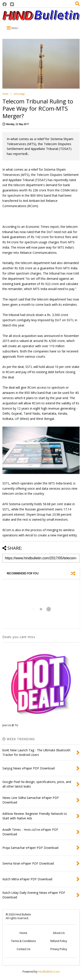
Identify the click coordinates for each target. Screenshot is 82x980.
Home (5, 94)
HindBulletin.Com (49, 972)
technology (19, 94)
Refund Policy (59, 941)
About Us (59, 933)
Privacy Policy (59, 949)
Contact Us (23, 949)
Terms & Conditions (23, 941)
